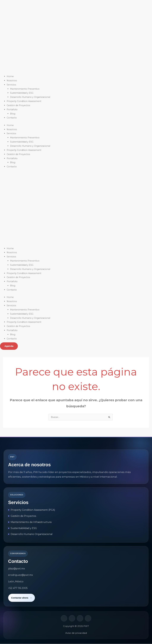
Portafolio (12, 109)
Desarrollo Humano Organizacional (32, 534)
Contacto (12, 118)
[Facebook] (72, 618)
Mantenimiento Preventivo (25, 89)
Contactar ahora (22, 598)
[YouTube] (88, 618)
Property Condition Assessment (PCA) (33, 510)
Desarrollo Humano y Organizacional (31, 97)
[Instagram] (80, 618)
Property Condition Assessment (24, 101)
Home (10, 76)
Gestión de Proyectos (19, 105)
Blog (13, 114)
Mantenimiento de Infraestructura (31, 522)
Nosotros (12, 80)
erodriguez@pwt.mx (21, 575)
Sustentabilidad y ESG (22, 93)
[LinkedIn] (64, 618)
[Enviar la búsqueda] (109, 417)
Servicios (12, 85)
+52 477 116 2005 (18, 588)
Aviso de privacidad (76, 633)
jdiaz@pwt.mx (17, 569)
